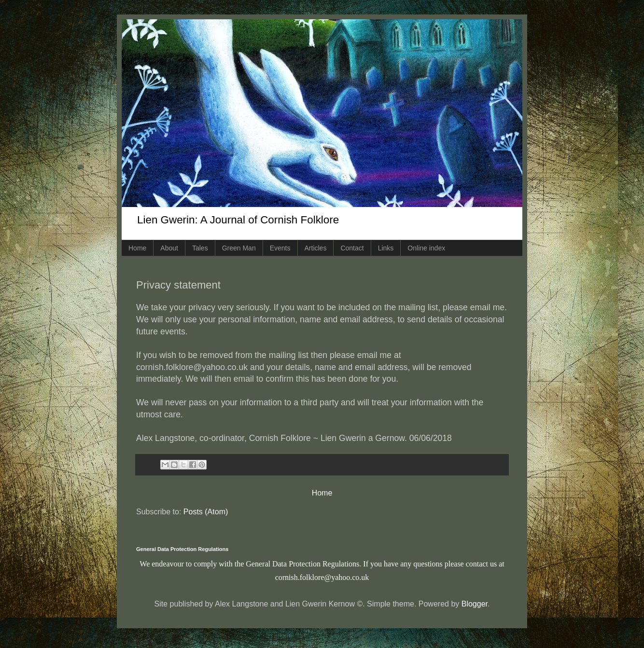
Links (386, 248)
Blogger (475, 604)
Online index (426, 248)
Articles (316, 248)
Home (137, 248)
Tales (200, 248)
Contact (352, 248)
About (169, 248)
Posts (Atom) (206, 512)
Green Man (239, 248)
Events (280, 248)
